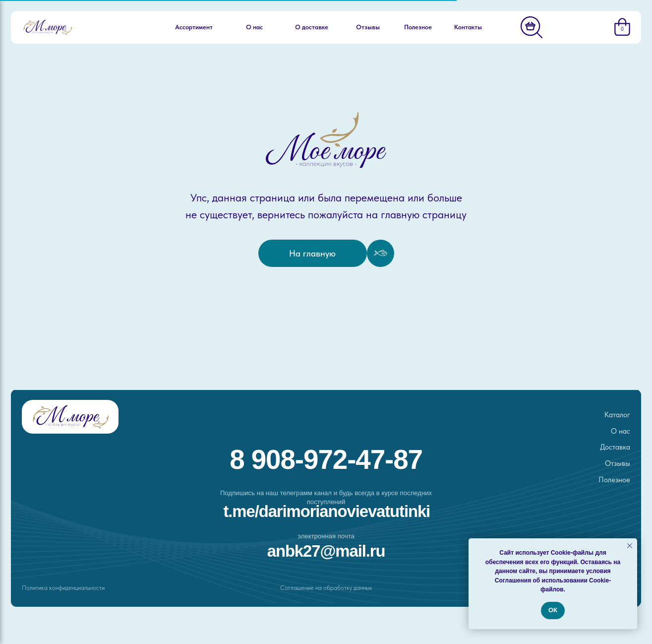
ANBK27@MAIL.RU (326, 551)
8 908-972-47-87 (326, 459)
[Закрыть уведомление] (630, 546)
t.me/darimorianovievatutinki (326, 511)
